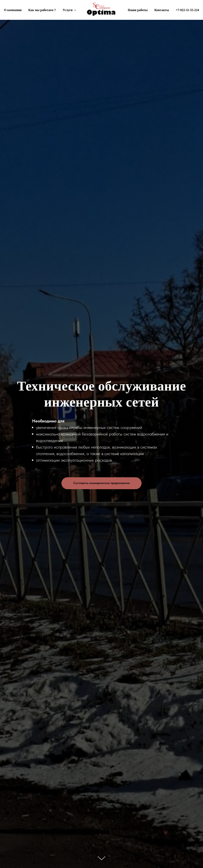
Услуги (68, 10)
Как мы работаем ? (42, 10)
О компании (13, 10)
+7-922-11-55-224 (187, 10)
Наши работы (138, 10)
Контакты (162, 10)
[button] (101, 483)
